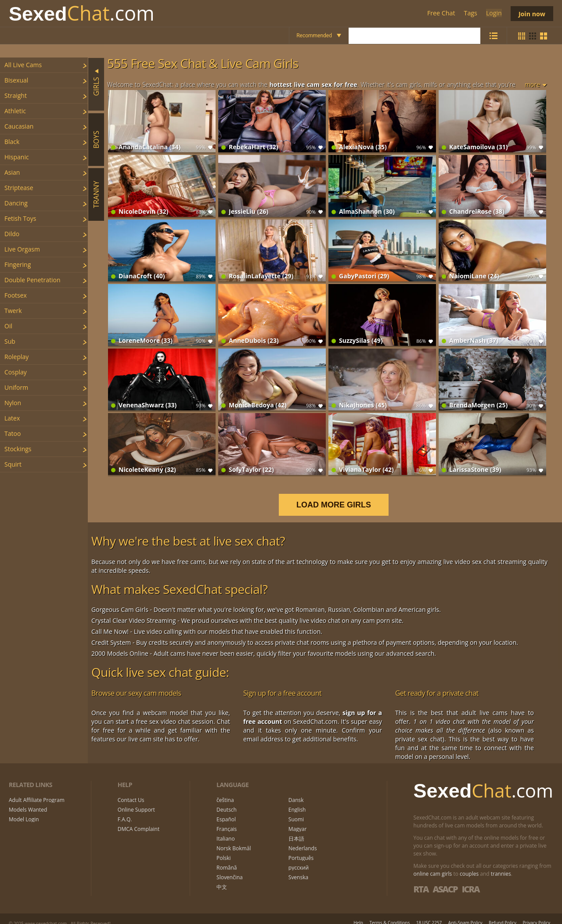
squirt (13, 464)
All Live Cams (23, 65)
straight (16, 95)
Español (226, 811)
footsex (16, 295)
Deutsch (227, 801)
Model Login (24, 811)
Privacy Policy (537, 913)
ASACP (445, 880)
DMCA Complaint (139, 820)
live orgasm (22, 249)
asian (12, 172)
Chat (82, 13)
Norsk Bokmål (234, 840)
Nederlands (303, 840)
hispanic (17, 157)
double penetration (32, 280)
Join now (531, 13)
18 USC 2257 (429, 913)
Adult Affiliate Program (37, 791)
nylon (13, 403)
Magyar (298, 820)
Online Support (136, 801)
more (532, 84)
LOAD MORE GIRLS (339, 496)
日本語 (296, 830)
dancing (16, 203)
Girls (96, 86)
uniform (16, 387)
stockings (18, 449)
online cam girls (433, 865)
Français (227, 820)
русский (299, 859)
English (297, 801)
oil (8, 326)
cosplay (16, 372)
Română (227, 859)
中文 (222, 878)
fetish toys (20, 218)
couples (469, 865)
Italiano (226, 830)
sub (10, 341)
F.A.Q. (125, 811)
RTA (421, 880)
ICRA (471, 880)
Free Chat (440, 13)
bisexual (16, 80)
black (12, 142)
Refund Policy (503, 913)
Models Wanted (28, 801)
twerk (13, 311)
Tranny (96, 194)
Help (358, 913)
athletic (15, 111)
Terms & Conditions (389, 913)
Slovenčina (230, 869)
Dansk (296, 791)
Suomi (296, 811)
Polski (224, 849)
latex (12, 418)
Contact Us (131, 791)
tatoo (13, 433)
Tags (470, 13)
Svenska (298, 869)
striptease (19, 188)
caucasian (19, 126)
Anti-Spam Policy (465, 913)
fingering (18, 264)
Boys (96, 139)
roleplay (16, 357)
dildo (12, 234)
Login (492, 13)
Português (301, 849)
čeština (225, 791)
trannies (501, 865)
